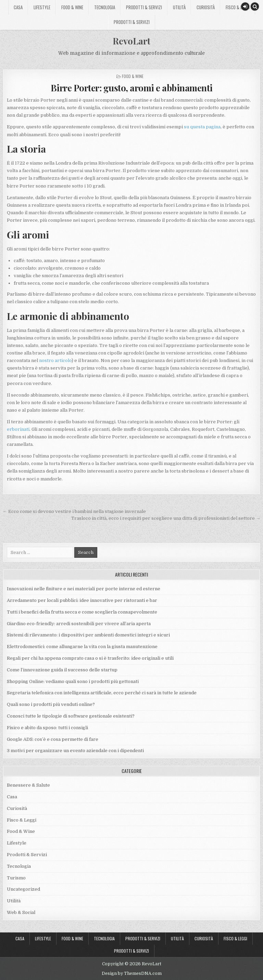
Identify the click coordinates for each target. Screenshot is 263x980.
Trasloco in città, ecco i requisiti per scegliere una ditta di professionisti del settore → (166, 518)
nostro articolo (55, 360)
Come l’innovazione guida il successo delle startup (62, 670)
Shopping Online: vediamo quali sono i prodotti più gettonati (73, 681)
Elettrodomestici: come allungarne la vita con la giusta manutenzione (82, 647)
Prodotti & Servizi (144, 7)
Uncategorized (23, 889)
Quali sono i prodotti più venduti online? (51, 704)
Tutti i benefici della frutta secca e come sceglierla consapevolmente (82, 612)
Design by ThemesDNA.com (132, 973)
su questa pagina (202, 127)
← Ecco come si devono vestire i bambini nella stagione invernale (74, 511)
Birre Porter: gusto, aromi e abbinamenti (132, 88)
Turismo (16, 878)
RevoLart (131, 41)
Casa (18, 7)
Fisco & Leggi (238, 7)
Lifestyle (42, 7)
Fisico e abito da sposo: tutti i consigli (47, 728)
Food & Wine (72, 7)
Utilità (179, 7)
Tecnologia (105, 7)
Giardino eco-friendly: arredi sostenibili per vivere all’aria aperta (79, 624)
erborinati (18, 429)
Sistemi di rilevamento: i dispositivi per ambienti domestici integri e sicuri (88, 635)
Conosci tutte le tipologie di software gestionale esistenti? (71, 716)
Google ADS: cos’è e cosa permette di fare (53, 739)
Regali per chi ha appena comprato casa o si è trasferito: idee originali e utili (91, 658)
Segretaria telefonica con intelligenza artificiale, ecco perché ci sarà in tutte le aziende (102, 693)
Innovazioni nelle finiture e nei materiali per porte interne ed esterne (84, 589)
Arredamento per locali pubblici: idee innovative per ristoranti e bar (82, 600)
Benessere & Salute (28, 785)
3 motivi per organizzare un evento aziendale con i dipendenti (75, 751)
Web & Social (21, 912)
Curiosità (206, 7)
